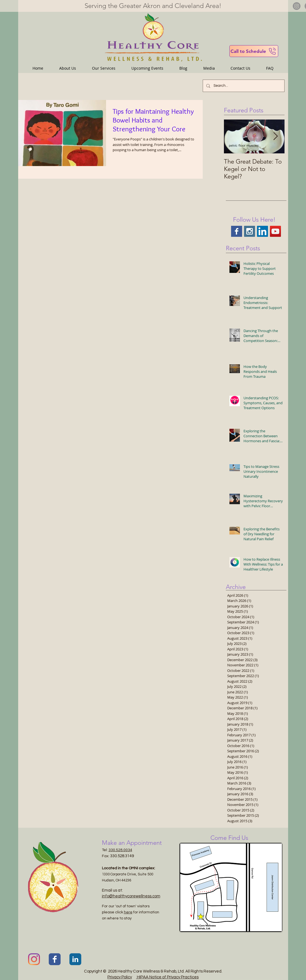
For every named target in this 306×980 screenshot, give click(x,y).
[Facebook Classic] (55, 959)
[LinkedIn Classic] (75, 959)
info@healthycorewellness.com (131, 896)
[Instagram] (297, 6)
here (128, 912)
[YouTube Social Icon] (275, 231)
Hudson (108, 880)
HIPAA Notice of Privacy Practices (167, 977)
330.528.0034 (120, 850)
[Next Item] (276, 136)
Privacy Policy (120, 977)
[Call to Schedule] (254, 51)
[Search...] (243, 86)
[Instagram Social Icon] (250, 231)
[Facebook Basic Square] (237, 231)
